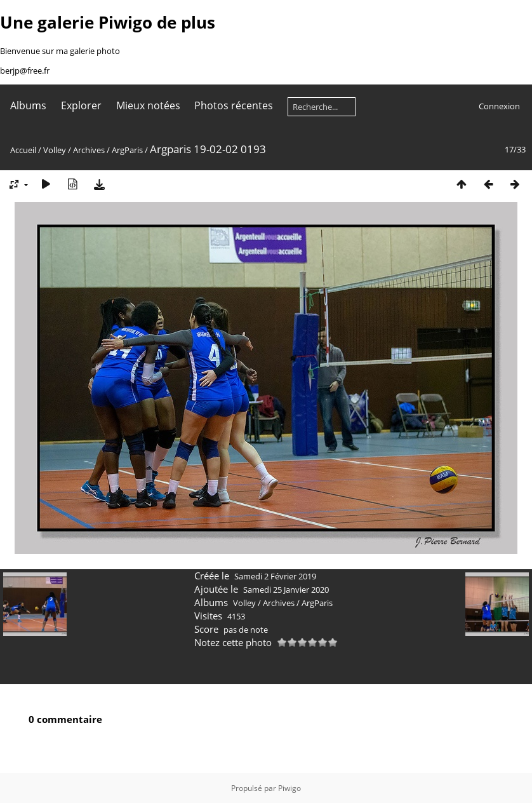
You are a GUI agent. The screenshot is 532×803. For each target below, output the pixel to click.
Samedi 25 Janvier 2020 (286, 590)
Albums (28, 105)
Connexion (499, 106)
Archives (89, 150)
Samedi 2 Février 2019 (275, 576)
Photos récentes (234, 105)
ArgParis (127, 150)
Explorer (81, 105)
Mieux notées (148, 105)
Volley (55, 150)
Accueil (23, 150)
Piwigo (289, 788)
